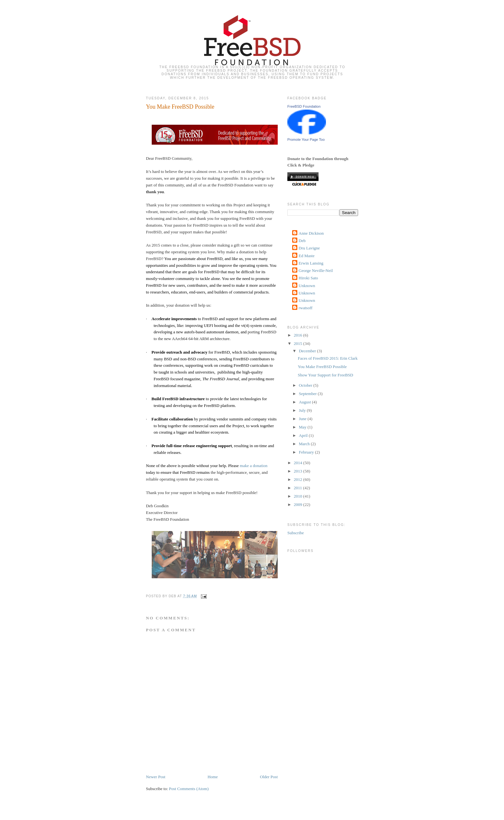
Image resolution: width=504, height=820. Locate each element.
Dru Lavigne (309, 248)
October (306, 385)
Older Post (269, 777)
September (308, 394)
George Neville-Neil (316, 270)
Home (213, 777)
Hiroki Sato (308, 278)
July (303, 410)
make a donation (254, 466)
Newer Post (156, 777)
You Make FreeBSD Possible (180, 107)
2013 (298, 471)
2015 (298, 343)
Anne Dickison (311, 233)
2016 (298, 335)
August (306, 402)
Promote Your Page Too (306, 140)
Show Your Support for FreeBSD (325, 375)
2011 (298, 488)
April (304, 435)
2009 (298, 505)
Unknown (307, 286)
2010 (298, 496)
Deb (302, 241)
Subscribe (296, 533)
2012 (298, 479)
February (307, 452)
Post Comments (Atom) (189, 789)
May (303, 427)
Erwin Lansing (311, 263)
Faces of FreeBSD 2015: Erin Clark (328, 358)
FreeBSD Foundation (304, 106)
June (303, 419)
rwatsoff (306, 308)
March (305, 444)
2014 (298, 463)
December (308, 351)
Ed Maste (306, 256)
